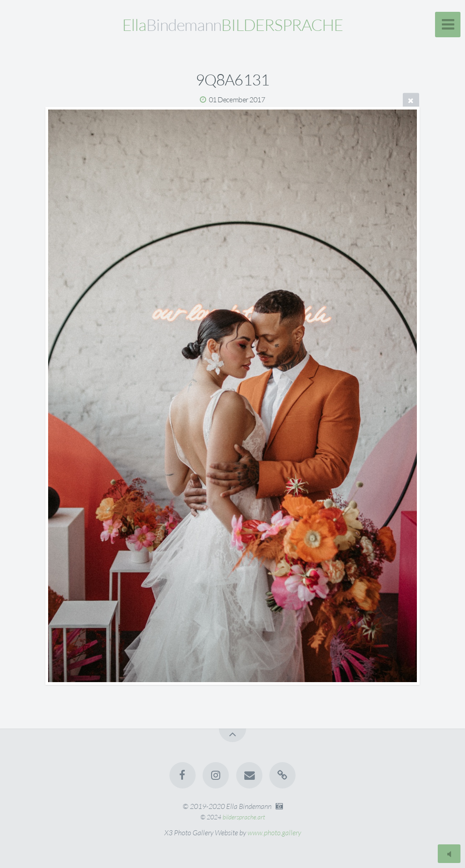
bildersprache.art (244, 817)
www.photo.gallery (274, 833)
